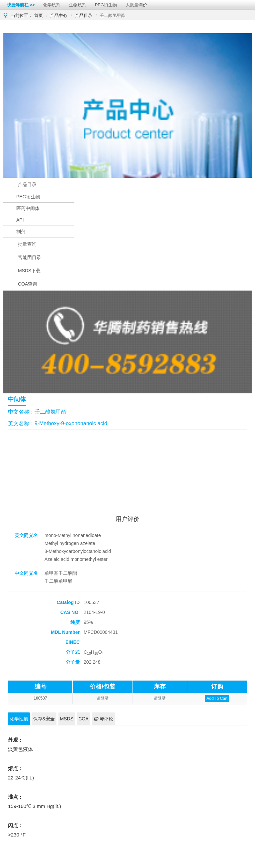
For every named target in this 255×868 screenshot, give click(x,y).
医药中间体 (28, 208)
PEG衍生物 (106, 5)
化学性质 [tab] (19, 719)
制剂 (21, 232)
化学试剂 (52, 5)
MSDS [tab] (67, 719)
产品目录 (84, 15)
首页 (39, 15)
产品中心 (59, 15)
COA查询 (28, 284)
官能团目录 (30, 257)
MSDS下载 (29, 271)
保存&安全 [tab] (44, 719)
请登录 (103, 698)
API (20, 220)
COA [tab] (83, 719)
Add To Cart (217, 699)
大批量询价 (136, 5)
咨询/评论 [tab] (104, 719)
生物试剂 (78, 5)
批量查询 (27, 244)
